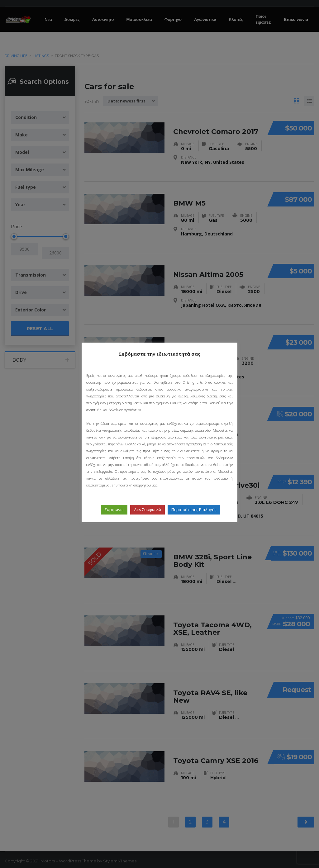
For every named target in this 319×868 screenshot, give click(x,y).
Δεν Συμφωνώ (148, 510)
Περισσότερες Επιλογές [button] (194, 510)
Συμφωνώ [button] (114, 510)
